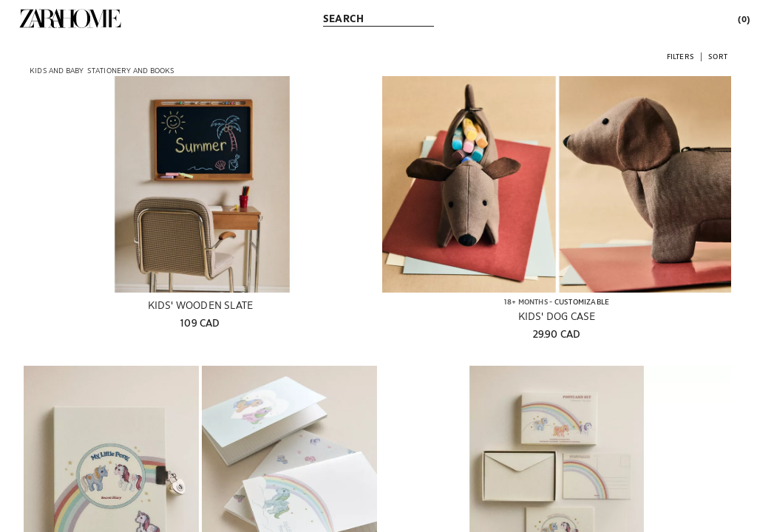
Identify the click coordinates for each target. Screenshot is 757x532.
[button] (680, 56)
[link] (70, 18)
